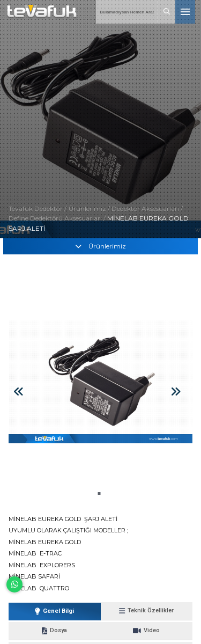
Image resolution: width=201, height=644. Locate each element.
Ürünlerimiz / (90, 208)
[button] (99, 493)
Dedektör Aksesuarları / (147, 208)
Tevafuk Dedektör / (38, 208)
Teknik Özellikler (146, 611)
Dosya (54, 631)
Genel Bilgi (54, 611)
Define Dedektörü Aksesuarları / (58, 218)
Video (146, 631)
